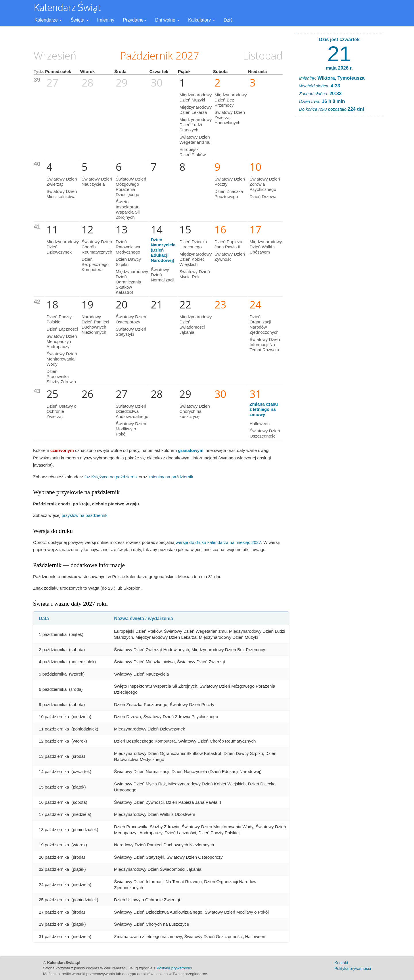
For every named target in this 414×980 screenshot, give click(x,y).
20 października (54, 857)
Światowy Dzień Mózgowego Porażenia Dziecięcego (131, 187)
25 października (54, 900)
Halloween (260, 424)
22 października (54, 869)
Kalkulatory (202, 20)
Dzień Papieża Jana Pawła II (228, 244)
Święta (79, 20)
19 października (54, 845)
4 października (53, 662)
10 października (54, 717)
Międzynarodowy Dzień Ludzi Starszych (196, 125)
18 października (54, 830)
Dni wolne (167, 20)
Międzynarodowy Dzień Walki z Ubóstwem (266, 247)
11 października (54, 729)
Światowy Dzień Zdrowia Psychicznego (265, 184)
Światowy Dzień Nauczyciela (97, 182)
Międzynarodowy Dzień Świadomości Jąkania (196, 324)
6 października (53, 689)
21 (339, 54)
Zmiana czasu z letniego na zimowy (264, 409)
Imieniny (106, 20)
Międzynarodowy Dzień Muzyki (196, 97)
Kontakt (341, 963)
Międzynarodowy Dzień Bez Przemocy (231, 100)
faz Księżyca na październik (111, 477)
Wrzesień (55, 56)
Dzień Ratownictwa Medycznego (128, 247)
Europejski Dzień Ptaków (193, 152)
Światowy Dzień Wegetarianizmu (195, 140)
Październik (146, 56)
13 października (54, 756)
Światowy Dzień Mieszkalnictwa (62, 194)
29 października (54, 924)
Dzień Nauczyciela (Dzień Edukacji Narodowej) (163, 250)
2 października (53, 650)
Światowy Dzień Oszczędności (265, 433)
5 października (53, 674)
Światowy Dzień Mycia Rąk (195, 274)
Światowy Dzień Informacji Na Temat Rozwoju (265, 345)
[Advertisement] (339, 208)
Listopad (263, 56)
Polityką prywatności (174, 968)
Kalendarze (48, 20)
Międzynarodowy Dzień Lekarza (196, 110)
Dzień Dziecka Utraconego (193, 244)
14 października (54, 771)
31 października (54, 936)
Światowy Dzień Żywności (230, 257)
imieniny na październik (171, 477)
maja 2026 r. (339, 68)
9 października (53, 704)
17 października (54, 814)
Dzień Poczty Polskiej (59, 319)
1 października (53, 634)
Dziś (228, 20)
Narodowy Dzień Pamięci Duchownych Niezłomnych (95, 324)
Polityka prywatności (353, 969)
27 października (54, 912)
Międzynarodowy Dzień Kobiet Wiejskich (196, 259)
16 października (54, 802)
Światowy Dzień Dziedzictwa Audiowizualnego (132, 411)
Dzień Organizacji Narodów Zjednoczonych (264, 324)
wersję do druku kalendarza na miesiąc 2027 (218, 542)
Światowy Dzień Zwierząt (62, 182)
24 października (54, 884)
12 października (54, 741)
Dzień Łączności (62, 329)
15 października (54, 787)
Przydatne (135, 20)
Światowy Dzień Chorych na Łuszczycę (195, 411)
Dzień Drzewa (263, 196)
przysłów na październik (84, 515)
